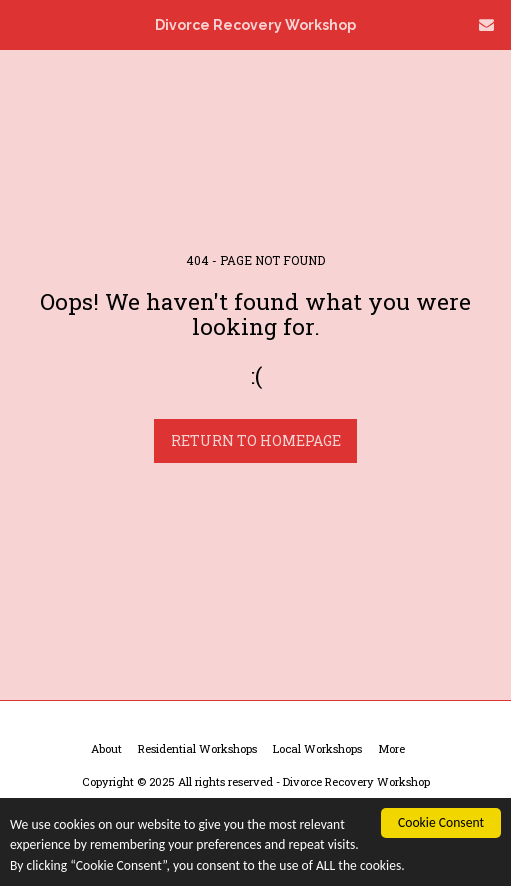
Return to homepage (256, 440)
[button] (22, 24)
